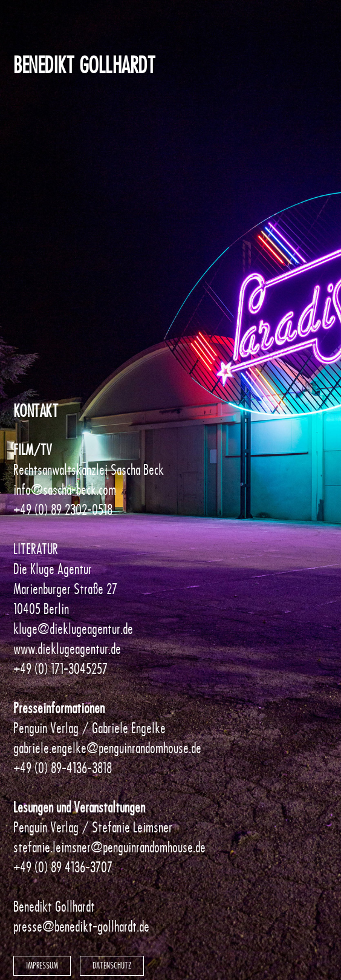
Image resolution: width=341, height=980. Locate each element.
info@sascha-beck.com (65, 490)
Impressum (42, 965)
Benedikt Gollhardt (84, 65)
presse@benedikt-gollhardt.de (81, 926)
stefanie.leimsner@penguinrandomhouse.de (109, 847)
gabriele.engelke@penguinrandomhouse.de (107, 748)
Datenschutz (112, 965)
